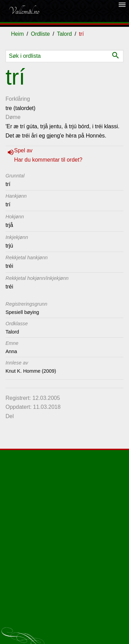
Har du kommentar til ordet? (48, 160)
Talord (64, 34)
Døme (13, 117)
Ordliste (40, 34)
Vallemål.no (24, 11)
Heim (17, 34)
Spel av (23, 150)
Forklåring (18, 99)
